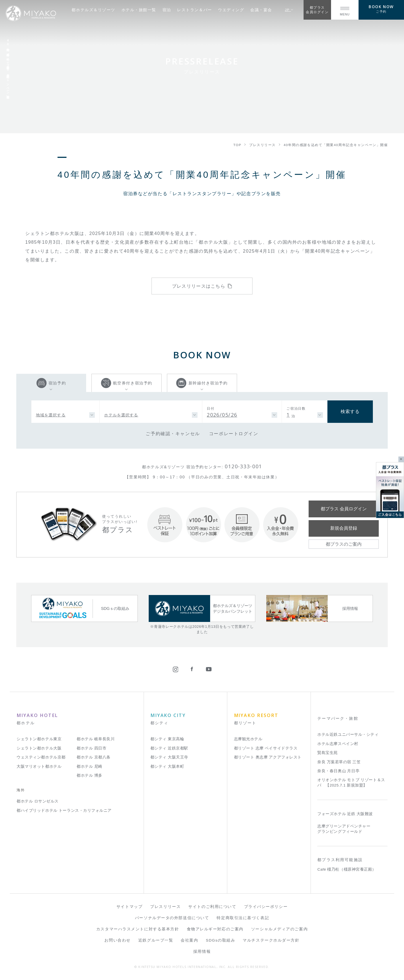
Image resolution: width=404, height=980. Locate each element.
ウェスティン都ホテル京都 (41, 757)
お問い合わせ (117, 940)
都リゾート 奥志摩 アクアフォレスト (268, 757)
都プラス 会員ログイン (344, 509)
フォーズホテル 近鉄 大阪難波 (345, 814)
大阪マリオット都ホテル (39, 766)
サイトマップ (129, 907)
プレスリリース (165, 907)
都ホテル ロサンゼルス (38, 801)
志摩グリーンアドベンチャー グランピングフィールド (344, 829)
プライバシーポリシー (266, 907)
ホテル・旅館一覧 (139, 10)
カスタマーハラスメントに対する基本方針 (138, 929)
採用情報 (202, 952)
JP (289, 10)
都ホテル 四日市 (91, 748)
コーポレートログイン (234, 433)
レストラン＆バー (194, 10)
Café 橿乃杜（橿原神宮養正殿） (347, 869)
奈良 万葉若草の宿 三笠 (339, 762)
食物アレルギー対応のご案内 (215, 929)
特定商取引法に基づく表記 (243, 918)
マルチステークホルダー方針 (271, 940)
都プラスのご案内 (344, 544)
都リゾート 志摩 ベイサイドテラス (266, 748)
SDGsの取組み (221, 940)
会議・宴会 (261, 10)
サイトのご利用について (212, 907)
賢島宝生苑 (328, 753)
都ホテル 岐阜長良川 (96, 739)
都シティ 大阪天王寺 (169, 757)
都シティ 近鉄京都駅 (169, 748)
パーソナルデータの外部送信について (172, 918)
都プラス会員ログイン (317, 10)
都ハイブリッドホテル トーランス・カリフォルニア (64, 810)
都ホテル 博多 (89, 775)
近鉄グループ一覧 (156, 940)
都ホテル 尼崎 (89, 766)
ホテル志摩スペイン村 (338, 744)
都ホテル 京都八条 (94, 757)
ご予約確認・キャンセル (173, 433)
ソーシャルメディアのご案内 (279, 929)
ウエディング (231, 10)
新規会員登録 (344, 528)
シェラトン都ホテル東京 (39, 739)
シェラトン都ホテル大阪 (39, 748)
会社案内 (189, 940)
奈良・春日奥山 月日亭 (338, 771)
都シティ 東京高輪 (167, 739)
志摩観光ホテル (248, 739)
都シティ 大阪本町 (167, 766)
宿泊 (167, 10)
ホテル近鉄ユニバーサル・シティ (348, 735)
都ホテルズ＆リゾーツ (93, 10)
